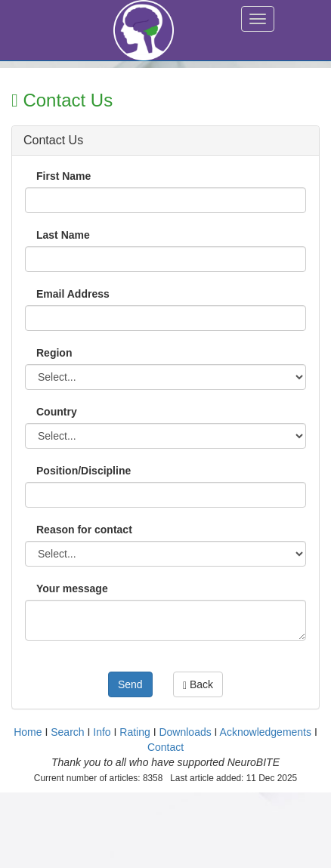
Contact (165, 747)
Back (198, 685)
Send (130, 684)
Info (102, 732)
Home (28, 732)
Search (67, 732)
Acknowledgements (266, 732)
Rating (135, 732)
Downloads (185, 732)
